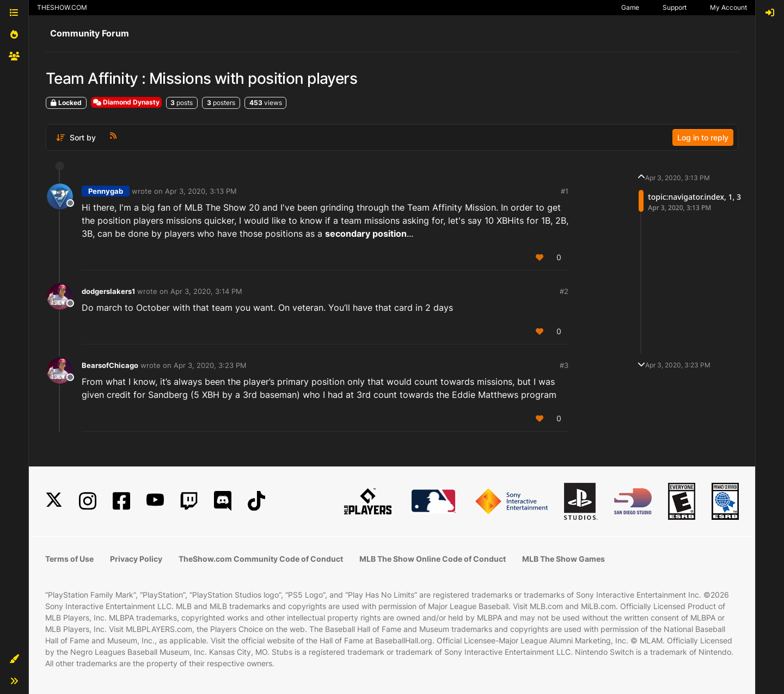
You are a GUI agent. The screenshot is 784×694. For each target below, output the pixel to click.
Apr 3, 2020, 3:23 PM (210, 365)
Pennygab (106, 191)
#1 (565, 191)
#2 (564, 291)
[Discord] (223, 501)
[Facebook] (121, 501)
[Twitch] (189, 501)
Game (630, 7)
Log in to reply (703, 137)
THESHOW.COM (62, 7)
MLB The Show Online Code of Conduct (433, 559)
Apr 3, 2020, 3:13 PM (201, 191)
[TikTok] (256, 501)
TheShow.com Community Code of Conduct (261, 559)
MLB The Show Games (563, 559)
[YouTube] (155, 501)
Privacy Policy (136, 559)
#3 (564, 365)
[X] (54, 501)
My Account (728, 7)
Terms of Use (69, 559)
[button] (14, 659)
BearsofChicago (110, 365)
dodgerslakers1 (108, 291)
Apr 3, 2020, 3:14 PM (206, 291)
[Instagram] (88, 501)
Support (675, 7)
